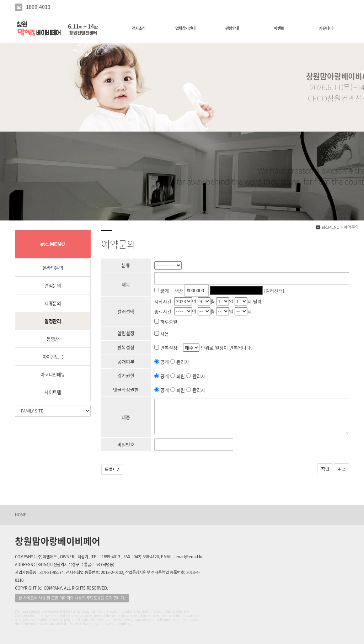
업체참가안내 (185, 28)
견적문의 (53, 285)
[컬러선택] (274, 290)
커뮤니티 (326, 28)
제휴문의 (53, 303)
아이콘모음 (53, 356)
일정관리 (53, 321)
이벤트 (279, 28)
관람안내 (232, 28)
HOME (21, 515)
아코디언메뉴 (53, 374)
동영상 (53, 339)
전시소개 (139, 28)
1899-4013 (38, 7)
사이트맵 (53, 392)
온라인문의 (53, 268)
